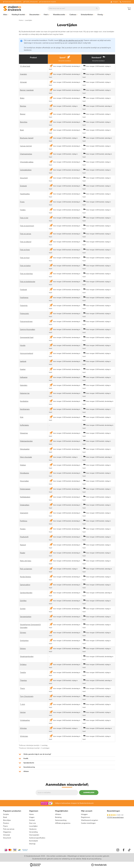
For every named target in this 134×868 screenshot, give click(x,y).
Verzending (33, 832)
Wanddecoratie (60, 15)
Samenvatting (25, 585)
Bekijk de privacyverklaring (92, 859)
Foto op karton (25, 266)
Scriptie (23, 609)
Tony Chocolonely (27, 696)
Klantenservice (125, 2)
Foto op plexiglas (26, 274)
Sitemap (32, 844)
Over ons (33, 823)
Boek (22, 130)
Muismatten (24, 481)
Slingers (23, 633)
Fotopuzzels (24, 314)
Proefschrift (24, 537)
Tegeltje (23, 672)
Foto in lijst (24, 218)
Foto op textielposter (28, 282)
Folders (23, 210)
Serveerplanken (26, 617)
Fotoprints (24, 306)
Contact (32, 820)
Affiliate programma (63, 823)
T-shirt (22, 704)
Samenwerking (61, 820)
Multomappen (25, 489)
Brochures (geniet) (27, 138)
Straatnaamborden (27, 657)
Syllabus (23, 664)
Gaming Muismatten (28, 329)
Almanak (23, 82)
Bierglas (23, 106)
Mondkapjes (24, 473)
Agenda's (23, 74)
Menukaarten (25, 449)
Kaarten (23, 369)
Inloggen (84, 814)
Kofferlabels (24, 425)
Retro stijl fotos (26, 561)
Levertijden (33, 826)
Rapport (23, 545)
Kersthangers (25, 409)
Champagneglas (26, 154)
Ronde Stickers (25, 577)
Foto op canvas (26, 234)
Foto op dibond (26, 242)
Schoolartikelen (88, 15)
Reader (23, 553)
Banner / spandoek (27, 90)
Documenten (35, 15)
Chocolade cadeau (27, 162)
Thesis (22, 688)
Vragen (32, 817)
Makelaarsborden (26, 441)
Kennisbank (33, 841)
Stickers (23, 649)
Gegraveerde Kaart (27, 337)
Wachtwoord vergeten (90, 820)
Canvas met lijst (26, 146)
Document (24, 178)
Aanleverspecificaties (37, 838)
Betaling (58, 817)
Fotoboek (23, 290)
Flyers (22, 202)
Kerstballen (24, 401)
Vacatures (33, 829)
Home (21, 20)
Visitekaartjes (25, 720)
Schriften (23, 601)
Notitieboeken (25, 497)
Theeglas (23, 680)
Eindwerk (23, 186)
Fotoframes (24, 298)
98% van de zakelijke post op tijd (71, 40)
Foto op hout (25, 258)
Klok (22, 417)
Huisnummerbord (26, 353)
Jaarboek (23, 361)
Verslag (23, 712)
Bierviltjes (24, 122)
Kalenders (24, 385)
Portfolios (24, 521)
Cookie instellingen (88, 823)
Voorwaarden (34, 835)
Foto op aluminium (27, 226)
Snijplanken (24, 641)
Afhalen (58, 814)
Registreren (86, 817)
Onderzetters (25, 505)
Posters (23, 529)
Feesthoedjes (25, 194)
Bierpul (23, 114)
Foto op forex (25, 250)
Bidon (22, 98)
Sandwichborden (26, 593)
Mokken (23, 465)
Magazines (24, 433)
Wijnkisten (24, 736)
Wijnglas (23, 728)
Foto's (47, 15)
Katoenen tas (25, 393)
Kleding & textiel (19, 15)
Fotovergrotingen (26, 321)
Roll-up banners (26, 569)
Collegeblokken (26, 170)
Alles (6, 15)
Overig (101, 15)
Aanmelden (89, 793)
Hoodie (23, 345)
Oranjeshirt (24, 513)
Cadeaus (74, 15)
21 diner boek (25, 66)
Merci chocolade (26, 457)
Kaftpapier (24, 377)
